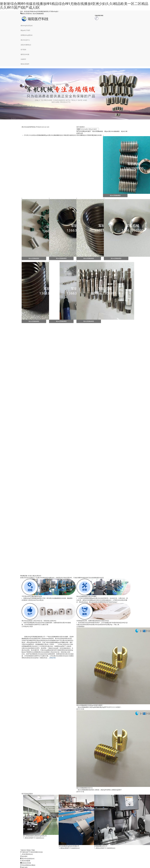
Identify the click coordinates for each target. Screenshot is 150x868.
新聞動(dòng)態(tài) (27, 35)
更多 (31, 626)
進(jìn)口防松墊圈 (77, 135)
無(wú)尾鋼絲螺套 (38, 14)
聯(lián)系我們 (25, 64)
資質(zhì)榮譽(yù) (26, 45)
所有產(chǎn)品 (29, 135)
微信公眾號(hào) (27, 14)
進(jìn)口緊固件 (87, 135)
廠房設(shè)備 (25, 54)
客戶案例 (23, 50)
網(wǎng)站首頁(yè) (27, 26)
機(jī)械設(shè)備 (97, 135)
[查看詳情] (52, 658)
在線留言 (23, 59)
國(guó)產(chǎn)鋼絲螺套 (112, 131)
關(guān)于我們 (25, 30)
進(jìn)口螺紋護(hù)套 (66, 135)
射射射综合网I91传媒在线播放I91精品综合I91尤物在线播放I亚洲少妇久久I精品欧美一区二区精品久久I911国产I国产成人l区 (74, 6)
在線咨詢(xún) (39, 838)
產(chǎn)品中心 (25, 40)
